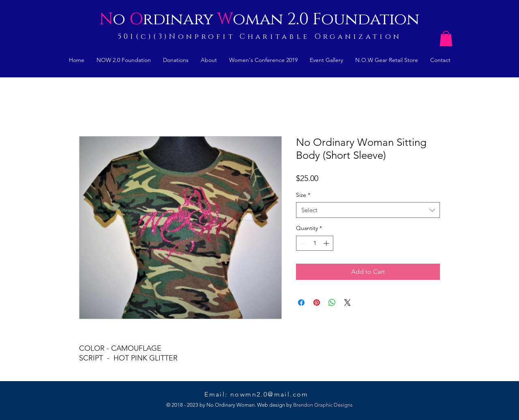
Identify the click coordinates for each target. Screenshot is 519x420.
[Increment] (327, 243)
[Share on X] (347, 303)
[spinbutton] (315, 243)
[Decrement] (302, 243)
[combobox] (368, 210)
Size (303, 195)
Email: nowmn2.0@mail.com (259, 394)
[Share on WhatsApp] (332, 303)
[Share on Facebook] (301, 303)
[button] (446, 38)
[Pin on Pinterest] (317, 303)
